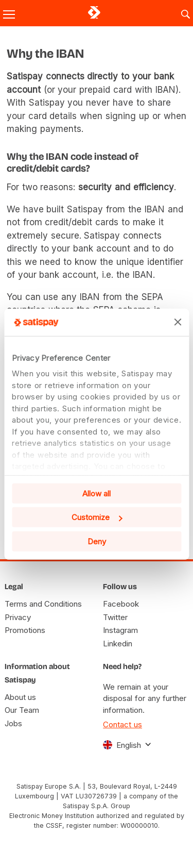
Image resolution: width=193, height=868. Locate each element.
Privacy (18, 617)
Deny (97, 541)
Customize (97, 517)
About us (20, 697)
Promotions (25, 630)
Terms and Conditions (43, 604)
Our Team (22, 710)
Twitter (115, 617)
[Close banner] (178, 322)
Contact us (122, 724)
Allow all (97, 493)
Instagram (120, 630)
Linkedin (118, 644)
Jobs (13, 723)
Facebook (121, 604)
